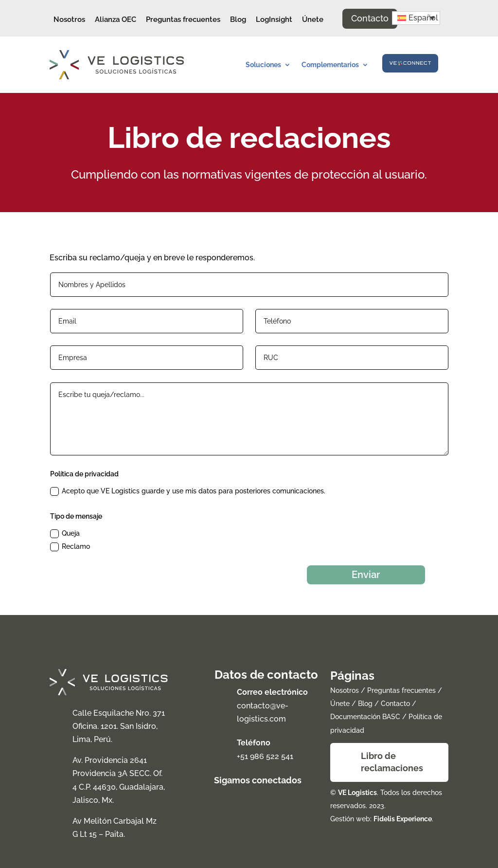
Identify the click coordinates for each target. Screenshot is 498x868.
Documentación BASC (365, 714)
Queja (65, 534)
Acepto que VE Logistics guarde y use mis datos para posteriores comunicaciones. (188, 491)
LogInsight (274, 19)
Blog (238, 19)
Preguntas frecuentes (183, 19)
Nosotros (69, 19)
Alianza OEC (116, 19)
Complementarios (330, 65)
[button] (416, 18)
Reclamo (70, 547)
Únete (313, 19)
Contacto (370, 18)
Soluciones (263, 65)
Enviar (360, 571)
